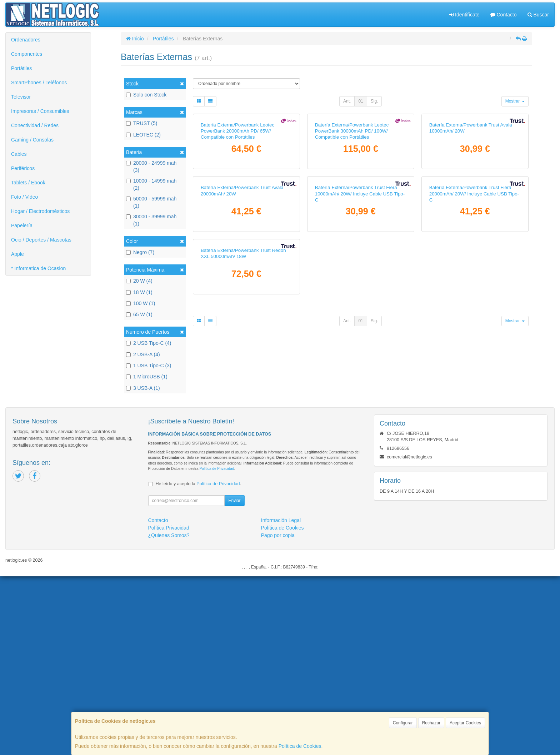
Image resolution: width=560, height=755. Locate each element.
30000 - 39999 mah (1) (151, 220)
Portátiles (21, 68)
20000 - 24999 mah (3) (151, 167)
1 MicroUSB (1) (147, 377)
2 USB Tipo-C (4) (149, 343)
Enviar (234, 679)
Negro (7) (140, 252)
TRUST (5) (142, 123)
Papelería (22, 225)
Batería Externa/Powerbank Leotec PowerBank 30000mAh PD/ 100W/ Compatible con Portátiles (352, 215)
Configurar (403, 723)
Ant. (347, 101)
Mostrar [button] (515, 101)
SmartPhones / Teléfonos (39, 83)
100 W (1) (141, 303)
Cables (19, 154)
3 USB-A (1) (143, 388)
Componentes (27, 54)
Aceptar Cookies (465, 723)
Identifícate (464, 15)
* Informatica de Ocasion (38, 268)
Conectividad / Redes (35, 125)
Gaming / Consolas (32, 140)
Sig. (374, 101)
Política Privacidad (169, 706)
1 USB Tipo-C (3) (149, 366)
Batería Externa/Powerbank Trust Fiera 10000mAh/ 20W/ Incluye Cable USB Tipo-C (360, 361)
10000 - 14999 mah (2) (151, 184)
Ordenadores (26, 40)
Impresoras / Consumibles (40, 111)
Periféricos (23, 168)
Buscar (538, 15)
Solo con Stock (146, 95)
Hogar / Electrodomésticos (40, 211)
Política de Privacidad (217, 647)
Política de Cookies (300, 746)
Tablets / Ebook (28, 183)
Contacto (504, 15)
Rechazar (431, 723)
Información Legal (281, 699)
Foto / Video (24, 197)
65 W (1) (139, 314)
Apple (17, 254)
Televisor (21, 97)
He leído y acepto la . (198, 662)
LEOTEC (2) (143, 135)
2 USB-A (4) (143, 354)
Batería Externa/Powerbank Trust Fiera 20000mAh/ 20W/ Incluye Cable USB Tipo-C (474, 361)
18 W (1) (139, 292)
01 (361, 101)
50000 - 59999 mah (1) (151, 202)
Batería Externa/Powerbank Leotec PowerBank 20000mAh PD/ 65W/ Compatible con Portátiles (237, 215)
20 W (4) (139, 281)
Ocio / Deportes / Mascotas (41, 240)
